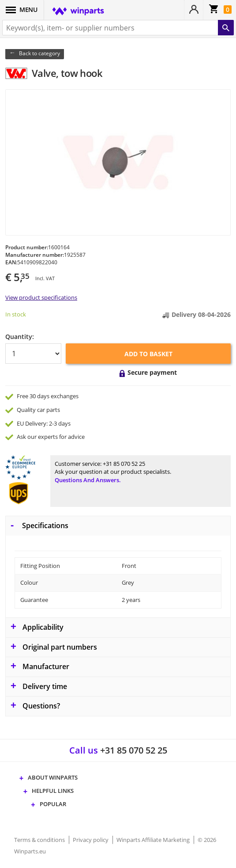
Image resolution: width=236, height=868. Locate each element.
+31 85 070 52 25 (124, 464)
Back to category (39, 53)
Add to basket (148, 354)
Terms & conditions (40, 840)
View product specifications (41, 297)
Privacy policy (91, 840)
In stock (16, 314)
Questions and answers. (88, 480)
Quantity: (20, 337)
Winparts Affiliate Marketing (154, 840)
